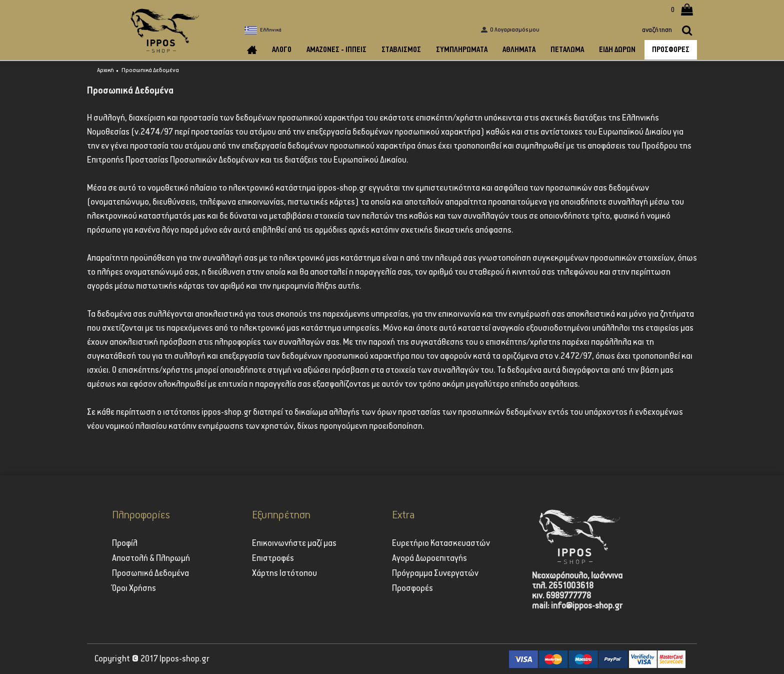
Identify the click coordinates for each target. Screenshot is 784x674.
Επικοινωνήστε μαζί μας (294, 543)
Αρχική (105, 70)
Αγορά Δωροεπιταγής (429, 558)
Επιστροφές (273, 558)
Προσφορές (412, 588)
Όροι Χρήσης (134, 588)
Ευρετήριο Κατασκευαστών (441, 543)
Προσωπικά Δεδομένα (150, 70)
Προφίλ (125, 543)
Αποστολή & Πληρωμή (151, 558)
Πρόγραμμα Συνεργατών (435, 573)
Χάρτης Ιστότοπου (284, 573)
